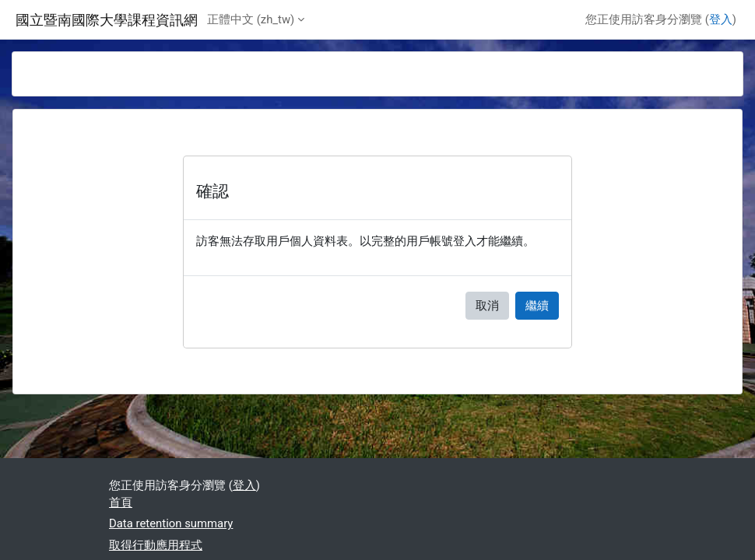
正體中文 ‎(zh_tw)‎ (251, 19)
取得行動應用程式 (156, 545)
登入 (721, 19)
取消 (487, 306)
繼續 (537, 306)
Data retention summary (171, 523)
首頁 (121, 502)
